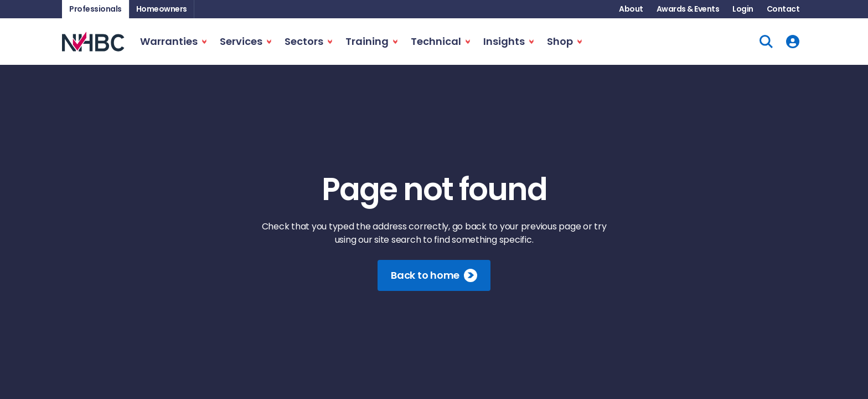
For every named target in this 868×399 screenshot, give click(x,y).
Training (367, 41)
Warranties (169, 41)
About (631, 9)
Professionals (95, 9)
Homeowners (162, 9)
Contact (783, 9)
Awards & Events (688, 9)
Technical (436, 41)
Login (743, 9)
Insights (504, 41)
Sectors (304, 41)
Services (241, 41)
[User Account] (793, 42)
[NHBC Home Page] (93, 42)
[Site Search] (766, 42)
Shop (560, 41)
